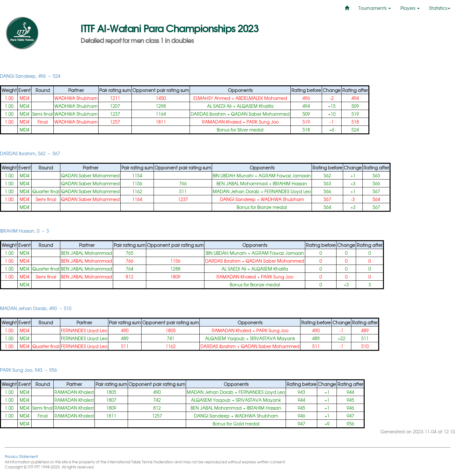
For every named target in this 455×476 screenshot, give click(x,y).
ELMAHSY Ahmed (212, 98)
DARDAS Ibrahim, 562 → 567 (30, 153)
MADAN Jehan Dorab (236, 191)
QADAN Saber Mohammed (260, 114)
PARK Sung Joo (263, 122)
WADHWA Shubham (76, 98)
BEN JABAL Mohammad (242, 183)
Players (410, 8)
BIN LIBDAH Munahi (233, 175)
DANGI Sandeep (238, 199)
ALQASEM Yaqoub (225, 338)
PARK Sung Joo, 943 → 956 (28, 370)
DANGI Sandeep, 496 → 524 (30, 76)
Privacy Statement (21, 456)
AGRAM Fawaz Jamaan (285, 175)
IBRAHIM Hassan (290, 183)
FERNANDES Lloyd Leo (288, 191)
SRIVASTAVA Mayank (273, 338)
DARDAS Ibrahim (208, 114)
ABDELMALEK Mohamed (261, 98)
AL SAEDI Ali (219, 106)
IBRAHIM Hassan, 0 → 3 (24, 231)
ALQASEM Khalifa (255, 106)
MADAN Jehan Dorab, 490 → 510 (36, 308)
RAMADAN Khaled (222, 122)
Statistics (440, 8)
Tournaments (375, 8)
